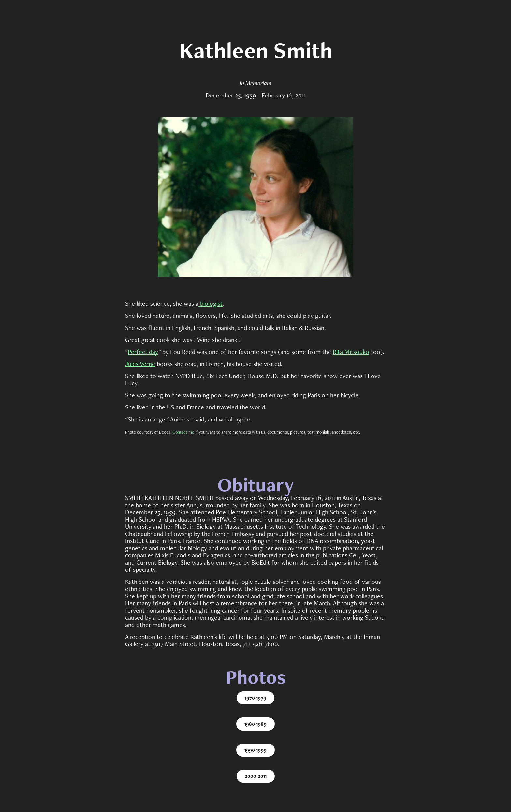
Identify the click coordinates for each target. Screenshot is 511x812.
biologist (211, 303)
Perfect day (143, 352)
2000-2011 (256, 776)
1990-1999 (255, 750)
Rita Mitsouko (351, 352)
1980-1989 (255, 724)
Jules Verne (140, 364)
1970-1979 (255, 698)
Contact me (183, 432)
